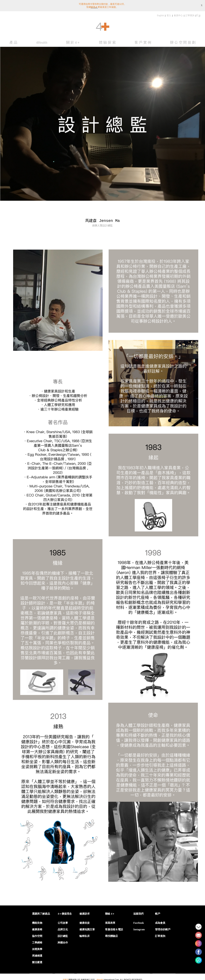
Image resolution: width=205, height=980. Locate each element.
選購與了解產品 (41, 912)
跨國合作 (63, 941)
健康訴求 (85, 912)
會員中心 (178, 14)
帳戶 (158, 912)
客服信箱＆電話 (114, 928)
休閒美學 (37, 948)
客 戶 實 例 (143, 41)
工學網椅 (37, 941)
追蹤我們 (138, 912)
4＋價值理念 (65, 912)
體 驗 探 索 (107, 41)
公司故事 (63, 921)
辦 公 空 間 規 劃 (183, 41)
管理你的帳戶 (163, 928)
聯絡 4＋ (110, 912)
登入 (169, 14)
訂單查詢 (190, 14)
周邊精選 (37, 954)
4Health (42, 41)
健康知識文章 (87, 928)
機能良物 (37, 921)
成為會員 (160, 921)
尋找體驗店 (111, 935)
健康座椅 (37, 928)
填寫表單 (110, 921)
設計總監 (63, 935)
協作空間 (37, 935)
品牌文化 (63, 928)
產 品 (13, 41)
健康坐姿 (85, 921)
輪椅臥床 (85, 935)
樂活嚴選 (37, 961)
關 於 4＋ (73, 41)
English (160, 14)
